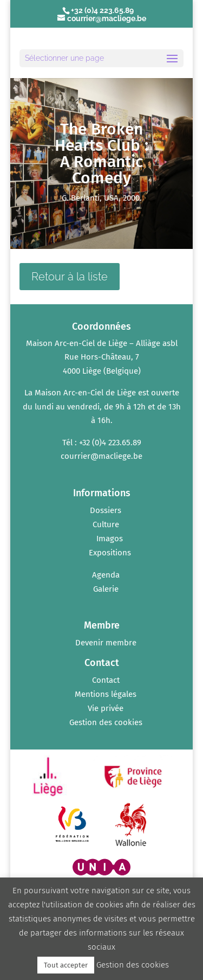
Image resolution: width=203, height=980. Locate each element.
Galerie (106, 589)
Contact (106, 680)
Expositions (110, 553)
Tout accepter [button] (66, 965)
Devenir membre (106, 643)
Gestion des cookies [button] (106, 722)
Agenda (106, 575)
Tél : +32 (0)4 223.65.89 (102, 443)
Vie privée (106, 708)
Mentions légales (106, 694)
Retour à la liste (70, 277)
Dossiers (106, 510)
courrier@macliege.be (101, 456)
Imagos (110, 539)
